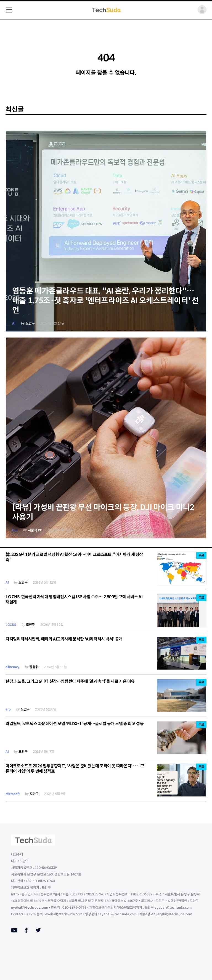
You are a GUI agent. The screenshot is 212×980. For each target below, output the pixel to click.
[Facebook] (26, 930)
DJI (15, 530)
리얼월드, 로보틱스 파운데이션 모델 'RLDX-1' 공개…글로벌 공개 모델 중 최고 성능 (75, 724)
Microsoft (13, 794)
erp (8, 709)
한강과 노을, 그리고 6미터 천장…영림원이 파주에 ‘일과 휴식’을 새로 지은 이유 (70, 681)
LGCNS (11, 625)
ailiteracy (12, 667)
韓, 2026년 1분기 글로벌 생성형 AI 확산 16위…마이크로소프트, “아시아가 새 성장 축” (74, 557)
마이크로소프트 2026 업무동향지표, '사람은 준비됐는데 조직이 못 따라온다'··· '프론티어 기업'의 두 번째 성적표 (75, 769)
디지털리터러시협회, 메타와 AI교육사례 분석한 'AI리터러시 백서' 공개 (64, 639)
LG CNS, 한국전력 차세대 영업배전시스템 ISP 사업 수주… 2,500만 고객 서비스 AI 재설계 (74, 599)
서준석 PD (35, 530)
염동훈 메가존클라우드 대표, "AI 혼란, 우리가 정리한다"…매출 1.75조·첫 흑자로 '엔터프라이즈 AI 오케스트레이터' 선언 (105, 301)
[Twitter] (38, 930)
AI (14, 323)
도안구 (30, 323)
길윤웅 (34, 667)
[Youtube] (14, 930)
